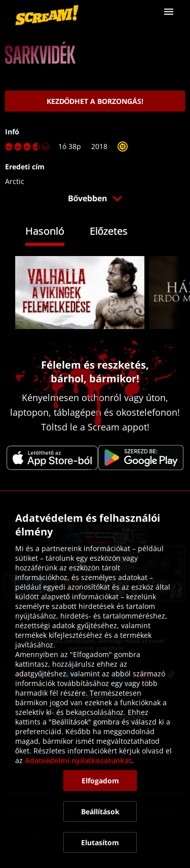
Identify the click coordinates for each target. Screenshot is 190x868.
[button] (169, 12)
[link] (47, 15)
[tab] (52, 232)
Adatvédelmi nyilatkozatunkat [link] (78, 760)
